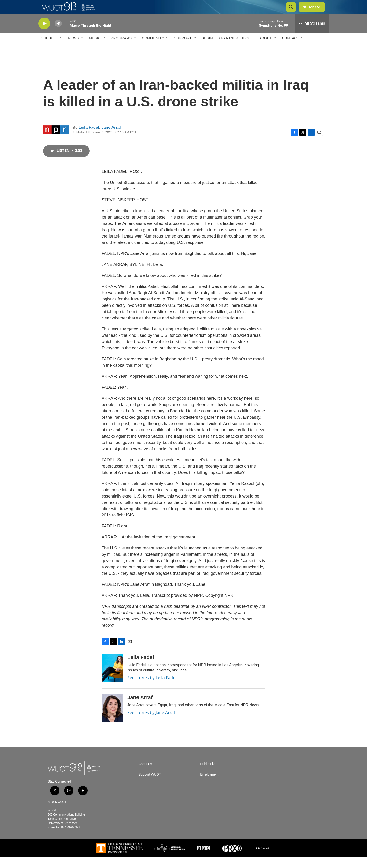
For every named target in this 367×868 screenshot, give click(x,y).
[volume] (58, 34)
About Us (145, 775)
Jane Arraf (111, 138)
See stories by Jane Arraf (151, 723)
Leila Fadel (89, 138)
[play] (44, 34)
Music (95, 49)
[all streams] (312, 34)
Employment (209, 785)
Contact (290, 49)
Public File (208, 775)
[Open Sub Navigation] (62, 49)
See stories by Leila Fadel (152, 688)
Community (153, 49)
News (73, 49)
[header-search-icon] (293, 12)
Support (183, 49)
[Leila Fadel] (112, 679)
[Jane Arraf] (112, 719)
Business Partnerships (226, 49)
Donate (317, 12)
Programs (121, 49)
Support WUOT (150, 785)
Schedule (48, 49)
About (266, 49)
